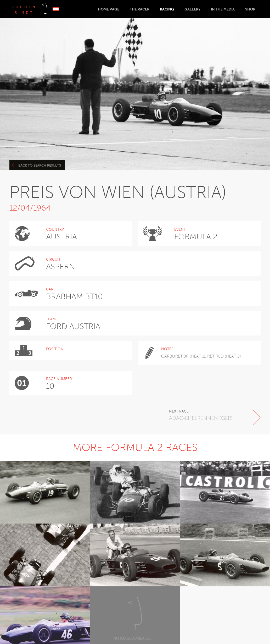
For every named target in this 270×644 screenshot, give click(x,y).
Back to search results (36, 165)
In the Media (223, 9)
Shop (250, 9)
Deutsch (56, 9)
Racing (167, 9)
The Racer (140, 9)
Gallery (192, 9)
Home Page (109, 9)
